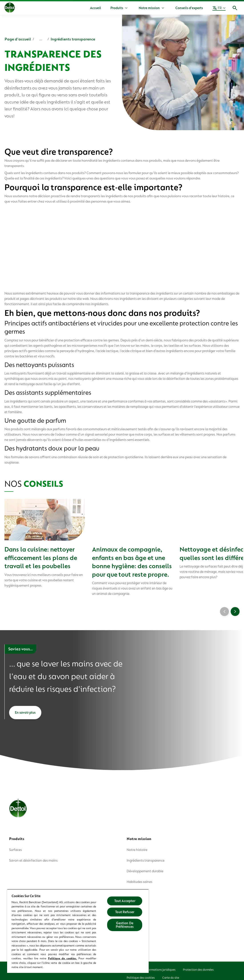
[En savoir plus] (25, 711)
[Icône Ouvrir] (235, 8)
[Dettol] (10, 8)
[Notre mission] (149, 8)
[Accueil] (96, 8)
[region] (78, 931)
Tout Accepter (125, 901)
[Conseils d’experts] (189, 8)
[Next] (235, 610)
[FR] (219, 8)
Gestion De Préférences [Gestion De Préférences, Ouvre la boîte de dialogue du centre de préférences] (125, 925)
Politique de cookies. (63, 958)
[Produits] (117, 8)
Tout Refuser (125, 912)
